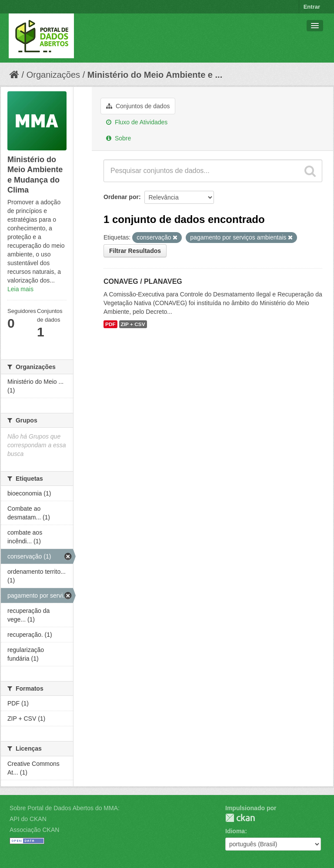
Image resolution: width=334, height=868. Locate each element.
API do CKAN (28, 819)
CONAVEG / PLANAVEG (143, 281)
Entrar (312, 7)
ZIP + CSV (133, 324)
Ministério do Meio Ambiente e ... (155, 75)
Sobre (119, 138)
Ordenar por (121, 197)
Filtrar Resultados (135, 251)
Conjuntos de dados (138, 106)
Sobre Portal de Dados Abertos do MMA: (65, 808)
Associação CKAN (34, 830)
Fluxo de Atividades (137, 122)
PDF (110, 324)
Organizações (53, 75)
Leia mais (20, 289)
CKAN (240, 818)
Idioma (235, 831)
